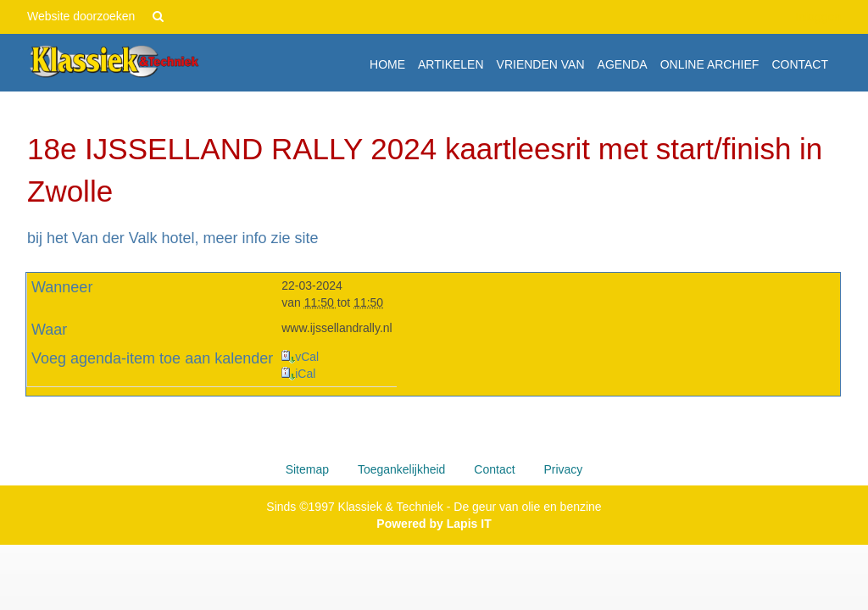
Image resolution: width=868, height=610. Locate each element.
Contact (494, 469)
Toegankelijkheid (402, 469)
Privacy (563, 469)
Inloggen (818, 17)
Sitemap (307, 469)
